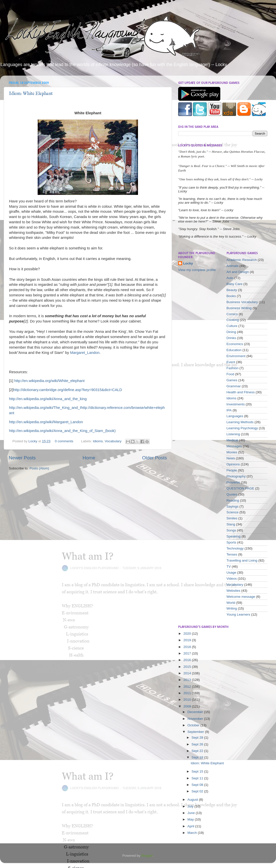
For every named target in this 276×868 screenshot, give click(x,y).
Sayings (233, 506)
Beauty (232, 290)
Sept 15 (198, 771)
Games (232, 380)
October (194, 725)
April (191, 826)
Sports (231, 542)
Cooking (233, 320)
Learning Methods (240, 422)
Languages (235, 416)
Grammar (234, 386)
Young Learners (238, 614)
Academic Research (242, 260)
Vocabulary (113, 441)
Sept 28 (198, 738)
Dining (231, 332)
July (191, 806)
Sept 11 (198, 778)
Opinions (233, 464)
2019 (188, 640)
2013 (188, 680)
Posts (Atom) (39, 468)
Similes (232, 518)
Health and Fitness (241, 392)
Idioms (98, 441)
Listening (233, 434)
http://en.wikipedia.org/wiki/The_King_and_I (45, 408)
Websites (233, 591)
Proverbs (233, 482)
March (193, 833)
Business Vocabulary (242, 302)
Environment (236, 356)
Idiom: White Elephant (31, 94)
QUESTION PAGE (240, 488)
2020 (188, 634)
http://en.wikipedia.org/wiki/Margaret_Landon (46, 422)
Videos (232, 579)
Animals (233, 266)
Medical (232, 440)
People (232, 470)
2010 (188, 700)
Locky (33, 441)
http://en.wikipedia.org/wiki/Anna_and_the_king (48, 399)
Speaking (234, 536)
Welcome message (241, 597)
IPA (229, 410)
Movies (232, 452)
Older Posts (154, 458)
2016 (188, 660)
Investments (236, 404)
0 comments (64, 441)
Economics (235, 344)
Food (230, 374)
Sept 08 (198, 785)
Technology (235, 548)
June (192, 813)
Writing (232, 608)
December (196, 712)
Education (234, 350)
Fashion (233, 368)
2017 (188, 653)
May (191, 819)
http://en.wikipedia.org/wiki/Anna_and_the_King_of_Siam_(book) (62, 431)
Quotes (232, 494)
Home (89, 458)
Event (231, 362)
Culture (232, 326)
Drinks (231, 338)
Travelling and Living (242, 560)
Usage (231, 573)
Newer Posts (22, 458)
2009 (188, 706)
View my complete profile (197, 270)
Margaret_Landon (85, 353)
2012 (188, 687)
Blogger (147, 856)
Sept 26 (198, 744)
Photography (236, 476)
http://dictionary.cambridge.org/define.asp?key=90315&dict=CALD (68, 390)
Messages (234, 446)
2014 (188, 673)
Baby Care (235, 284)
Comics (232, 314)
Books (231, 296)
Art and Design (238, 272)
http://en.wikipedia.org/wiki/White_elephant (50, 381)
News (231, 458)
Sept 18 (198, 757)
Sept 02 (198, 791)
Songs (231, 530)
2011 (188, 693)
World (231, 603)
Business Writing (239, 308)
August (193, 800)
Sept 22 (198, 751)
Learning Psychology (242, 428)
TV (229, 566)
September (196, 732)
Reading (233, 500)
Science (233, 512)
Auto (230, 278)
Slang (231, 524)
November (196, 719)
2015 (188, 667)
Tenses (232, 554)
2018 (188, 647)
